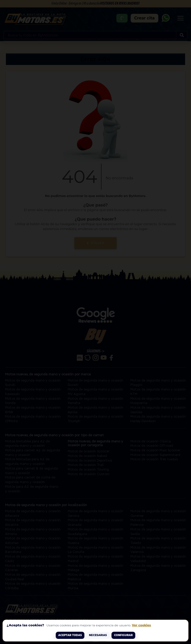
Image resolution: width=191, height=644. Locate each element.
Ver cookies (141, 625)
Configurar (123, 635)
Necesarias (98, 635)
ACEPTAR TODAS (70, 635)
